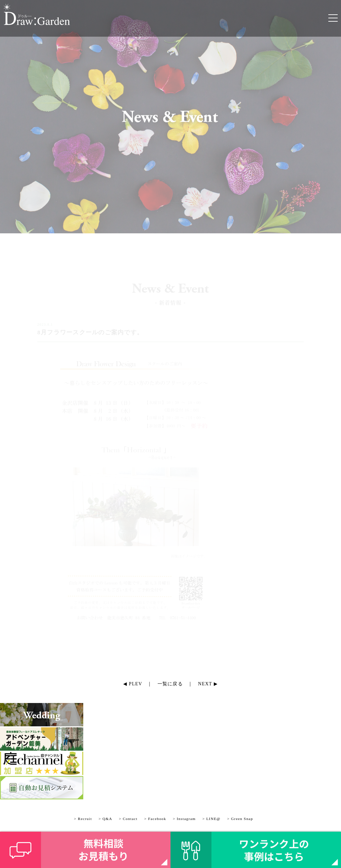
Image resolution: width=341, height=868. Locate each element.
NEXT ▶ (208, 684)
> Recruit (83, 819)
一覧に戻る (170, 684)
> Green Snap (240, 819)
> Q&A (105, 819)
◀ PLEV (133, 684)
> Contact (128, 819)
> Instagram (184, 819)
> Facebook (155, 819)
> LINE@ (211, 819)
